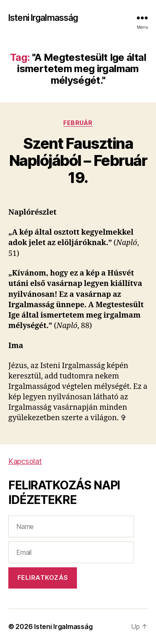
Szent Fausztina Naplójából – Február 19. (78, 160)
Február (78, 123)
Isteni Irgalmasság (43, 18)
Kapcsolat (25, 461)
